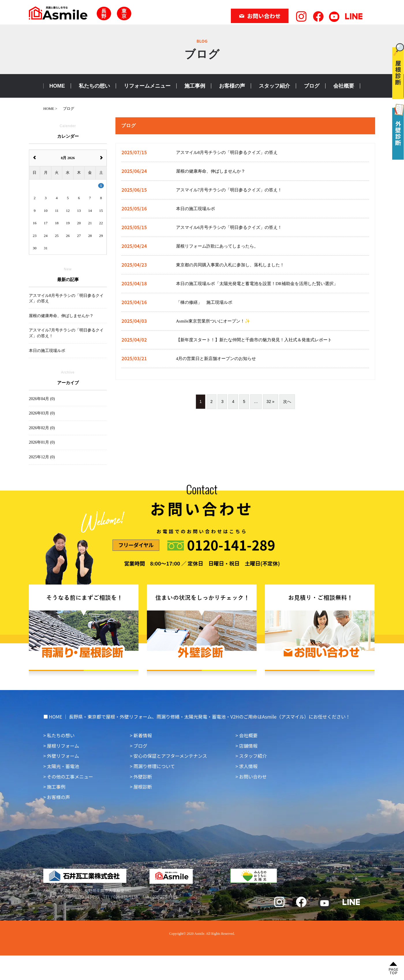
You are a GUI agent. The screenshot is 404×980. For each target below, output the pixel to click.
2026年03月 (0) (42, 413)
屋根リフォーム (63, 746)
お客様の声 (232, 86)
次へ (287, 402)
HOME (57, 86)
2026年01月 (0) (42, 442)
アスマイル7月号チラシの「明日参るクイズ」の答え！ (66, 333)
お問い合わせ (253, 777)
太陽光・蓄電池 (63, 766)
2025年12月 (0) (42, 457)
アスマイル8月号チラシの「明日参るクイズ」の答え (66, 298)
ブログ (312, 86)
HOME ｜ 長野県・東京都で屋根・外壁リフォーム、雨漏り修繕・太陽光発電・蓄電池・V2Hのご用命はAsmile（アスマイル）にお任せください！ (200, 717)
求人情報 (248, 766)
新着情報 (143, 735)
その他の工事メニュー (70, 777)
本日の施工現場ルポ (47, 351)
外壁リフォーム (63, 756)
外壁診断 (143, 777)
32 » (271, 402)
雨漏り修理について (154, 766)
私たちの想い (94, 86)
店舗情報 (248, 746)
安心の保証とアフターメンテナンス (170, 756)
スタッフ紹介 (274, 86)
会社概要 (344, 86)
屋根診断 (143, 787)
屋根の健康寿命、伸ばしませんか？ (61, 316)
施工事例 (195, 86)
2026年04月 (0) (42, 399)
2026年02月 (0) (42, 428)
